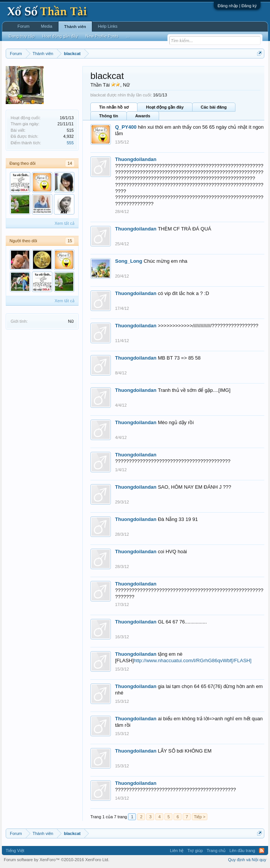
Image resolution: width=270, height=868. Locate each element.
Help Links (108, 26)
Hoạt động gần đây (165, 107)
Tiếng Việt (15, 851)
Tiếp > (199, 817)
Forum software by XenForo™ (57, 860)
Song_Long (129, 261)
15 (70, 241)
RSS (262, 851)
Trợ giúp (195, 851)
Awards (143, 116)
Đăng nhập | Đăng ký (237, 6)
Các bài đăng (214, 107)
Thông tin (109, 116)
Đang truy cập (22, 36)
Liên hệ (177, 851)
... (128, 36)
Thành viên (75, 27)
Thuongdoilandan (136, 159)
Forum (24, 26)
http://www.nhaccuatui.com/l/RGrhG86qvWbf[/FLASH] (193, 660)
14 (70, 163)
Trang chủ (216, 851)
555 (70, 143)
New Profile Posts (102, 36)
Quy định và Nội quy (247, 860)
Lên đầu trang (242, 851)
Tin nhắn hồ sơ (114, 107)
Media (47, 26)
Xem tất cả (65, 223)
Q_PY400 (126, 127)
